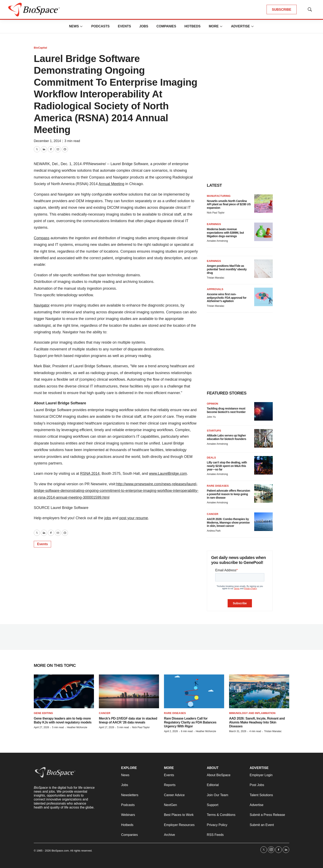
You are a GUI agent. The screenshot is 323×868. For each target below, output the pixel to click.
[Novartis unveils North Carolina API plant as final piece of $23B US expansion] (263, 204)
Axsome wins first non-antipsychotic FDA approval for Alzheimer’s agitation (227, 298)
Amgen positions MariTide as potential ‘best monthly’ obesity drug (227, 269)
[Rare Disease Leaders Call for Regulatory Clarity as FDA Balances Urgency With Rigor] (194, 691)
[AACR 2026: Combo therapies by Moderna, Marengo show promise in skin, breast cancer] (263, 522)
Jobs (144, 26)
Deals (211, 458)
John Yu (211, 417)
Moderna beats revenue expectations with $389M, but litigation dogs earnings (225, 233)
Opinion (212, 404)
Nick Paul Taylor (216, 213)
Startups (214, 431)
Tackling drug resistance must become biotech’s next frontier (226, 410)
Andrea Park (214, 531)
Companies (166, 26)
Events (124, 26)
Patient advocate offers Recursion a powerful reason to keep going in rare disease (228, 494)
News (74, 26)
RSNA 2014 (90, 474)
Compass (42, 238)
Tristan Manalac (216, 278)
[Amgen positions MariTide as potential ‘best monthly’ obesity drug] (263, 269)
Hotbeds (192, 26)
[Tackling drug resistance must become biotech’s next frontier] (263, 411)
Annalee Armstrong (217, 241)
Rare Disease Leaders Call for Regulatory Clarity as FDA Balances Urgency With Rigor (190, 722)
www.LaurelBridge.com (168, 474)
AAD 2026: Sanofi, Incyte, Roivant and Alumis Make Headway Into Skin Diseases (257, 722)
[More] (81, 26)
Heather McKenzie (77, 727)
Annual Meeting (111, 184)
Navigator (42, 305)
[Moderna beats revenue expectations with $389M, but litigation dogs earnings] (263, 232)
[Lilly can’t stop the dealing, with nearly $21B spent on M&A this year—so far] (263, 465)
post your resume (134, 518)
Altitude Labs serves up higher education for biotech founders (226, 437)
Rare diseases (218, 486)
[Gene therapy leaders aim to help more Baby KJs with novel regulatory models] (64, 691)
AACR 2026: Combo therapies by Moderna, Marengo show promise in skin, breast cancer (228, 523)
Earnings (214, 224)
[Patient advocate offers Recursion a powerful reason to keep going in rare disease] (263, 493)
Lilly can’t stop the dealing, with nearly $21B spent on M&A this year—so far (227, 466)
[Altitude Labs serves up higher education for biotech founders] (263, 438)
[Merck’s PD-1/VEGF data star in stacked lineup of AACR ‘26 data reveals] (129, 691)
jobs (108, 518)
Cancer (213, 514)
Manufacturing (219, 196)
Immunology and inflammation (252, 713)
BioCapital (40, 48)
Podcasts (100, 26)
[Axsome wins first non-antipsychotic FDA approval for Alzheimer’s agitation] (263, 297)
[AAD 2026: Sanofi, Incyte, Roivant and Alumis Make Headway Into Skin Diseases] (259, 691)
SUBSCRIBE (282, 10)
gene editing (43, 713)
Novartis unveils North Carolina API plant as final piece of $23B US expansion (229, 204)
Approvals (215, 289)
